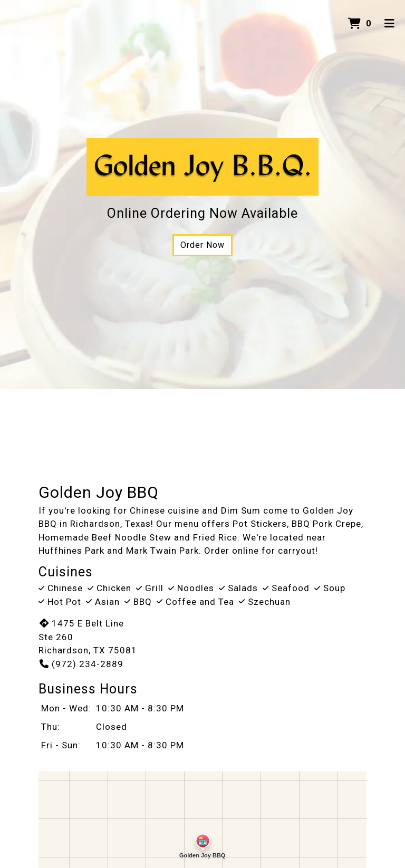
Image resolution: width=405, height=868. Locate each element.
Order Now (202, 245)
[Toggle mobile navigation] (389, 24)
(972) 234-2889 (81, 664)
